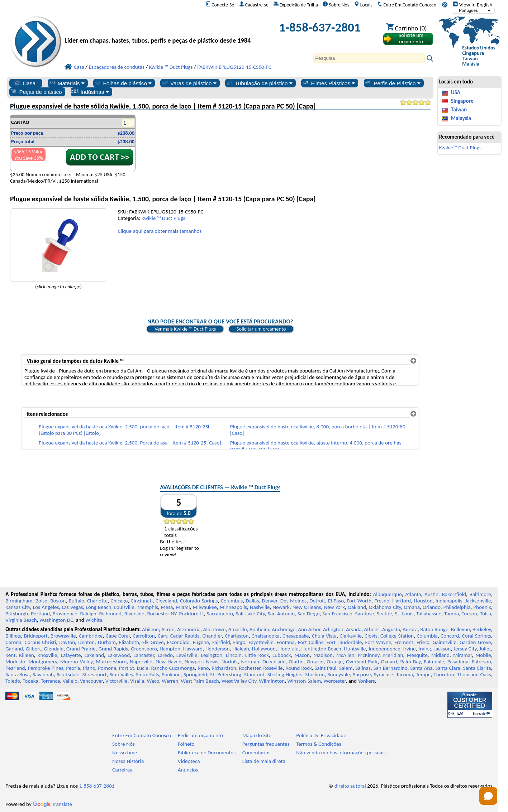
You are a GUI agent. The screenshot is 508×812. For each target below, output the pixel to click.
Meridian (393, 655)
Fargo (239, 642)
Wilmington (272, 681)
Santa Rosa (18, 674)
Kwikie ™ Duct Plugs (163, 218)
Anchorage (284, 629)
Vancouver (91, 681)
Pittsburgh (17, 614)
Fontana (286, 642)
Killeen (26, 655)
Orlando (432, 607)
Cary (163, 636)
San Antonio (281, 614)
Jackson (442, 649)
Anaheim (259, 629)
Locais (363, 5)
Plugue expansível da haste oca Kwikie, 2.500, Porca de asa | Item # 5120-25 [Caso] (130, 443)
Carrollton (144, 636)
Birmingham (19, 601)
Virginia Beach (21, 620)
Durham (107, 642)
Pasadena (458, 662)
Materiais (67, 83)
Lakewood (119, 655)
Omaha (412, 607)
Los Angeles (46, 607)
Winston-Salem (304, 681)
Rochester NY (162, 614)
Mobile (483, 655)
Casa (24, 83)
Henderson (218, 649)
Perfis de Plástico (392, 83)
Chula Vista (324, 636)
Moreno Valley (76, 662)
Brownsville (63, 636)
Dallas (253, 601)
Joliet (485, 649)
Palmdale (434, 662)
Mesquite (417, 655)
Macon (302, 655)
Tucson (469, 614)
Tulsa (486, 614)
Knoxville (48, 655)
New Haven (168, 662)
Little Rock (257, 655)
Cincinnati (142, 601)
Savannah (43, 674)
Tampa (452, 614)
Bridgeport (36, 636)
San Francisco (337, 614)
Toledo (13, 681)
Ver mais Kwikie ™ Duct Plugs (185, 329)
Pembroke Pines (45, 668)
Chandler (212, 636)
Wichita (94, 620)
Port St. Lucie (134, 668)
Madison (323, 655)
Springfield (195, 674)
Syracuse (384, 674)
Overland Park (362, 662)
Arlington (333, 629)
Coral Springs (477, 636)
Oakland (357, 607)
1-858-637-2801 (320, 27)
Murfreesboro (111, 662)
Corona (13, 642)
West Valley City (239, 681)
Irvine (409, 649)
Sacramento (220, 614)
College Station (397, 636)
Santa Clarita (477, 668)
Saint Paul (325, 668)
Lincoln (234, 655)
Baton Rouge (434, 629)
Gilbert (33, 649)
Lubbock (282, 655)
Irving (425, 649)
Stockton (315, 674)
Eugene (201, 642)
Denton (86, 642)
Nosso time (125, 753)
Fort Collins (311, 642)
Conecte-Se (220, 5)
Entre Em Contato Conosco (407, 5)
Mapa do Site (257, 735)
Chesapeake (296, 636)
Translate (52, 804)
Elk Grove (153, 642)
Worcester (334, 681)
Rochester (250, 668)
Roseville (273, 668)
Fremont (404, 642)
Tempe (423, 674)
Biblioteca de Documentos (207, 753)
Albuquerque (387, 594)
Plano (89, 668)
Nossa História (128, 761)
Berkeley (482, 629)
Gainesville (445, 642)
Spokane (171, 674)
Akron (168, 629)
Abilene (150, 629)
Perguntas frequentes (266, 744)
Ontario (315, 662)
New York (334, 607)
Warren (170, 681)
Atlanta (413, 594)
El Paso (336, 601)
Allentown (215, 629)
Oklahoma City (385, 607)
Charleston (237, 636)
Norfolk (230, 662)
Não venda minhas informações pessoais (341, 753)
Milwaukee (205, 607)
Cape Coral (118, 636)
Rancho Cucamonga (173, 668)
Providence (65, 614)
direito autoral (350, 786)
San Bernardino (391, 668)
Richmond (110, 614)
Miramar (462, 655)
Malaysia (461, 118)
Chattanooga (266, 636)
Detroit (317, 601)
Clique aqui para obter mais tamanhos (160, 231)
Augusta (391, 629)
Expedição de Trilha (296, 5)
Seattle (384, 614)
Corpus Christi (41, 642)
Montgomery (43, 662)
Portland (40, 614)
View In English (473, 5)
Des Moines (293, 601)
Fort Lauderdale (344, 642)
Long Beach (98, 607)
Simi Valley (122, 674)
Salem (346, 668)
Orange (335, 662)
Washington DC (56, 620)
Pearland (15, 668)
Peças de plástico (36, 92)
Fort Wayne (378, 642)
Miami (183, 607)
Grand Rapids (113, 649)
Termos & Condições (319, 744)
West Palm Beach (200, 681)
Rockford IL (191, 614)
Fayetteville (261, 642)
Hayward (193, 649)
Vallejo (70, 681)
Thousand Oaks (474, 674)
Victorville (117, 681)
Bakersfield (454, 594)
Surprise (362, 674)
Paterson (481, 662)
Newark (281, 607)
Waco (153, 681)
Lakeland (94, 655)
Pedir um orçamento (200, 735)
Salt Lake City (250, 614)
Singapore (462, 101)
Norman (250, 662)
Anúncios (188, 770)
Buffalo (76, 601)
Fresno (382, 601)
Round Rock (298, 668)
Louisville (124, 607)
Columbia (427, 636)
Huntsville (355, 649)
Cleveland (166, 601)
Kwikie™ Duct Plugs (460, 148)
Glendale (54, 649)
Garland (14, 649)
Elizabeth (129, 642)
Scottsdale (68, 674)
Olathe (296, 662)
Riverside (134, 614)
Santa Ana (421, 668)
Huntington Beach (321, 649)
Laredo (165, 655)
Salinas (363, 668)
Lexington (212, 655)
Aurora (410, 629)
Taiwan (459, 110)
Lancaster (144, 655)
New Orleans (307, 607)
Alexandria (189, 629)
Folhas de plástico (123, 83)
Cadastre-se (254, 5)
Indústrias (90, 92)
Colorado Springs (199, 601)
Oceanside (274, 662)
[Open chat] (488, 796)
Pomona (107, 668)
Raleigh (88, 614)
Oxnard (389, 662)
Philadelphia (457, 607)
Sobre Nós (336, 5)
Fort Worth (359, 601)
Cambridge (91, 636)
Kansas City (18, 607)
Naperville (141, 662)
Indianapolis (449, 601)
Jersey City (465, 649)
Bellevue (460, 629)
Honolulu (288, 649)
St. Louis (404, 614)
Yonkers (367, 681)
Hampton (170, 649)
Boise (41, 601)
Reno (203, 668)
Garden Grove (475, 642)
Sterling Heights (285, 674)
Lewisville (187, 655)
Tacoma (405, 674)
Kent (10, 655)
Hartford (402, 601)
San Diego (309, 614)
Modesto (15, 662)
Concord (450, 636)
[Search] (369, 58)
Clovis (371, 636)
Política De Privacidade (321, 735)
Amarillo (238, 629)
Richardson (224, 668)
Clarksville (351, 636)
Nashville (260, 607)
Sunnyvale (339, 674)
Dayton (67, 642)
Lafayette (71, 655)
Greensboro (144, 649)
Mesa (167, 607)
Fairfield (221, 642)
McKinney (369, 655)
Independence (384, 649)
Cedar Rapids (185, 636)
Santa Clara (448, 668)
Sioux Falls (147, 674)
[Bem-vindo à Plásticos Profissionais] (160, 29)
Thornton (444, 674)
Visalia (137, 681)
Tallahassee (429, 614)
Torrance (51, 681)
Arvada (354, 629)
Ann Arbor (309, 629)
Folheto (186, 744)
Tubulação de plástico (259, 83)
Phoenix (482, 607)
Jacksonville (478, 601)
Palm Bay (410, 662)
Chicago (119, 601)
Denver (270, 601)
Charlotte (97, 601)
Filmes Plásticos (328, 83)
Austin (431, 594)
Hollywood (264, 649)
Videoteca (189, 761)
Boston (58, 601)
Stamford (254, 674)
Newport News (201, 662)
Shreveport (94, 674)
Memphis (148, 607)
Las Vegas (72, 607)
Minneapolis (233, 607)
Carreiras (122, 770)
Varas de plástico (189, 83)
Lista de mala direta (264, 761)
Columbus (232, 601)
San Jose (364, 614)
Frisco (423, 642)
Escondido (178, 642)
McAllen (345, 655)
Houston (423, 601)
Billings (13, 636)
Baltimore (480, 594)
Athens (372, 629)
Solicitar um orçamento (261, 329)
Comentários (257, 753)
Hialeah (241, 649)
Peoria (73, 668)
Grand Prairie (81, 649)
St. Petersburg (226, 674)
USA (456, 92)
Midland (440, 655)
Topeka (30, 681)
